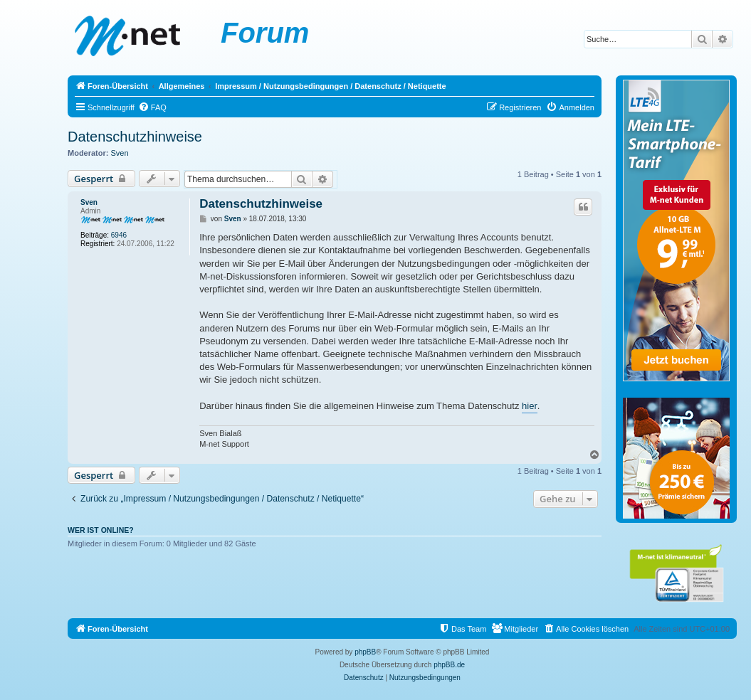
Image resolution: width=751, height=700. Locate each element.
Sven (120, 153)
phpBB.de (449, 665)
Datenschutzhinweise (135, 137)
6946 (119, 235)
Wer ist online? (101, 530)
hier (530, 406)
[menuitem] (152, 107)
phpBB (365, 652)
